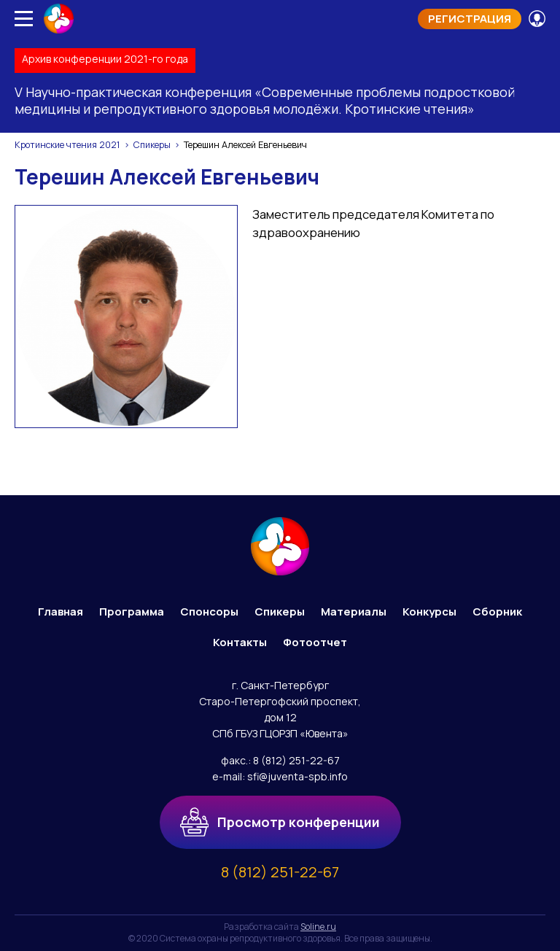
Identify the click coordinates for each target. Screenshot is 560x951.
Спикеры (152, 145)
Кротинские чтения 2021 (67, 145)
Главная (61, 612)
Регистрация (470, 19)
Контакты (240, 642)
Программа (132, 612)
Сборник (497, 612)
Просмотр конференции (280, 822)
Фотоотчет (315, 642)
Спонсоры (209, 612)
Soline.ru (318, 927)
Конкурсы (429, 612)
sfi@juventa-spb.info (297, 776)
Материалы (354, 612)
